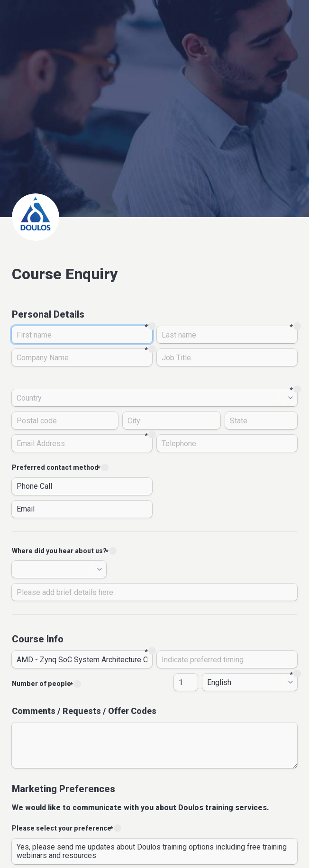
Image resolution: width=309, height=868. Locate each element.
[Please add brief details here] (154, 592)
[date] (227, 659)
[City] (172, 420)
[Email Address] (82, 443)
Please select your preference (62, 828)
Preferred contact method (55, 467)
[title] (82, 659)
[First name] (82, 335)
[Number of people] (186, 682)
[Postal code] (65, 420)
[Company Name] (82, 357)
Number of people (41, 684)
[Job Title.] (227, 357)
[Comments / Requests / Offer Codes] (154, 745)
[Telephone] (227, 443)
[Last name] (227, 335)
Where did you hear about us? (59, 551)
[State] (261, 420)
